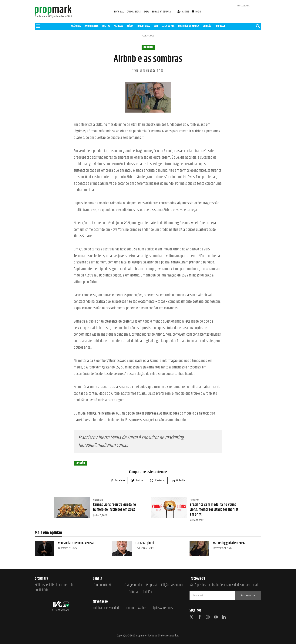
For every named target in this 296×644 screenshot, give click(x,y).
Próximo (194, 500)
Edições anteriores (162, 608)
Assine (142, 608)
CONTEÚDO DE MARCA (189, 26)
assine (183, 12)
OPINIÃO (207, 26)
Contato (129, 608)
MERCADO (119, 26)
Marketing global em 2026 (229, 543)
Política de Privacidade (107, 608)
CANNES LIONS (134, 12)
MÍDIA (130, 26)
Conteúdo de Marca (105, 585)
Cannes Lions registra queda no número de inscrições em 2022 (114, 507)
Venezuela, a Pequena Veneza (76, 543)
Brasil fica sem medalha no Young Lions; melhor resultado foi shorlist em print (214, 510)
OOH (156, 26)
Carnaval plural (145, 543)
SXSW (147, 12)
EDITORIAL (119, 12)
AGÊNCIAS (76, 26)
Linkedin (178, 481)
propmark (141, 636)
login (197, 12)
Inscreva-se (248, 596)
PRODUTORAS (143, 26)
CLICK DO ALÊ (168, 26)
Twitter (138, 481)
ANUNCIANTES (92, 26)
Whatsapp (158, 481)
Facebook (118, 481)
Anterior (98, 500)
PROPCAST (220, 26)
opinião (148, 48)
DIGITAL (106, 26)
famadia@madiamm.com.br (103, 445)
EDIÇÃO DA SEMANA (161, 12)
